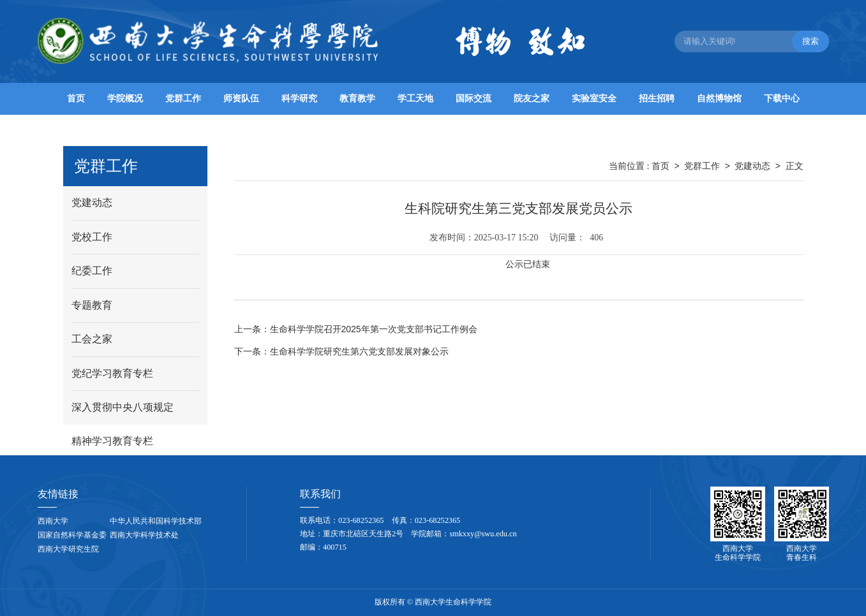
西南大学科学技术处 (144, 535)
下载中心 (782, 99)
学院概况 (125, 99)
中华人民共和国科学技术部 (156, 521)
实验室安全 (594, 99)
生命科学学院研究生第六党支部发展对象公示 (341, 351)
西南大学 (53, 521)
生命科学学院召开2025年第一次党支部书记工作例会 (356, 329)
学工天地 (415, 99)
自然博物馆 (719, 99)
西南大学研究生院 (68, 549)
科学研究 (299, 99)
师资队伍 (241, 99)
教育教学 (357, 99)
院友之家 (532, 99)
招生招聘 (657, 99)
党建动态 (752, 166)
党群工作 (183, 99)
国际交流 (474, 99)
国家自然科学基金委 (72, 535)
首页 (76, 99)
